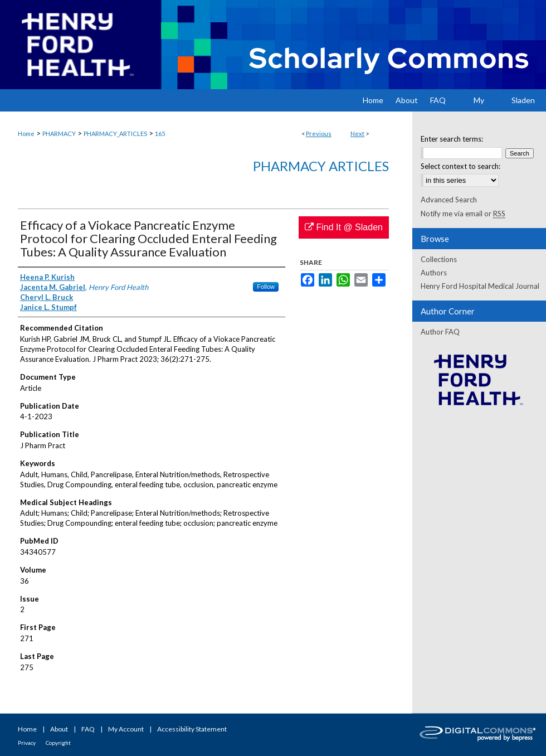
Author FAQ (440, 332)
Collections (439, 259)
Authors (434, 273)
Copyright (58, 743)
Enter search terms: (452, 139)
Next (357, 134)
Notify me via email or (463, 214)
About (59, 729)
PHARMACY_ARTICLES (115, 134)
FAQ (88, 729)
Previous (319, 134)
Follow (266, 287)
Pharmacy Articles (321, 166)
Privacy (27, 743)
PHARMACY (59, 134)
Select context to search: (460, 166)
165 (160, 134)
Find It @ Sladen (344, 227)
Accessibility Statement (192, 729)
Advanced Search (449, 200)
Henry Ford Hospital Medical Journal (480, 286)
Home (26, 134)
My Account (126, 729)
